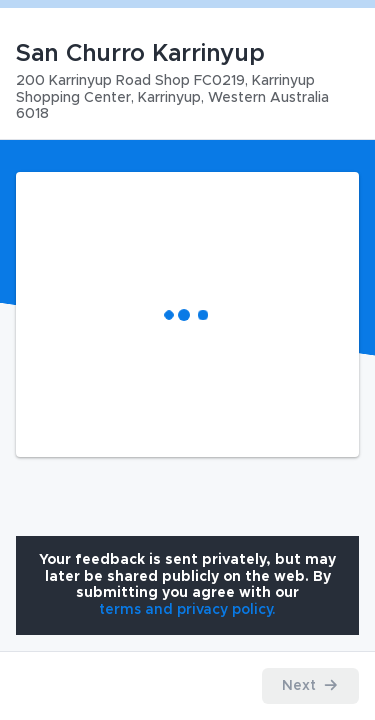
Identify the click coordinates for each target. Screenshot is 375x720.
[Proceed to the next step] (311, 686)
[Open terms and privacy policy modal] (187, 610)
